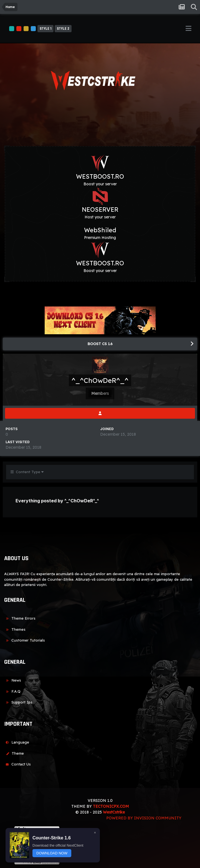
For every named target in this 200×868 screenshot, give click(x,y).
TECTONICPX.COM (111, 806)
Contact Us (17, 764)
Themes (15, 629)
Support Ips (18, 702)
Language (17, 742)
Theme (14, 753)
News (13, 680)
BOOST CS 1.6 (100, 344)
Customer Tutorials (25, 640)
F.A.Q (12, 691)
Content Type (27, 472)
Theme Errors (20, 618)
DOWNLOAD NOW (52, 853)
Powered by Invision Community (144, 818)
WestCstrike (114, 812)
